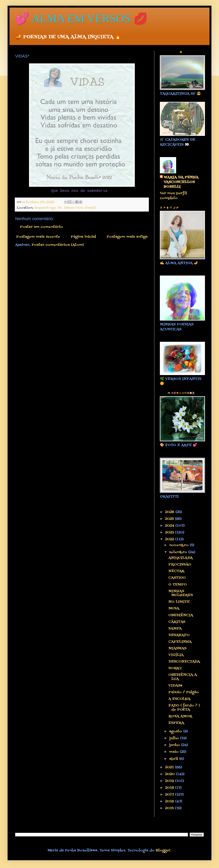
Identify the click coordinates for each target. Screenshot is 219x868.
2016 (170, 801)
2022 (170, 539)
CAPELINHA (180, 642)
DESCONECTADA (184, 662)
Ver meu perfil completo (173, 196)
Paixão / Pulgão (184, 692)
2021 (170, 767)
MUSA (174, 608)
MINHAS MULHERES (181, 593)
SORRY (175, 668)
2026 (170, 512)
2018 (170, 788)
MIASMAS (177, 648)
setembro (179, 552)
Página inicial (83, 237)
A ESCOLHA (179, 699)
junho (175, 745)
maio (174, 752)
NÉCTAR (176, 571)
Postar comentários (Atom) (58, 245)
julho (175, 738)
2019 (170, 781)
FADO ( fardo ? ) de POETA (184, 708)
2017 (170, 795)
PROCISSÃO (180, 565)
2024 (170, 526)
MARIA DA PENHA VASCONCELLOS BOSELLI (181, 182)
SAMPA (175, 629)
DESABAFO (179, 635)
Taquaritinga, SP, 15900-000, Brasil (65, 208)
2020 (170, 774)
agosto (176, 731)
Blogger (163, 850)
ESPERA (176, 723)
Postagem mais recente (38, 237)
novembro (179, 545)
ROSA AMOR (180, 716)
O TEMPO (178, 585)
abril (174, 759)
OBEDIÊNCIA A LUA (183, 677)
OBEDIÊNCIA (181, 615)
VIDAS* (175, 686)
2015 (170, 808)
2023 (170, 533)
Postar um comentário (41, 227)
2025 (170, 519)
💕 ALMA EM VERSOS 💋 (81, 19)
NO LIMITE (179, 602)
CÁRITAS (177, 622)
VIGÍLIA (176, 655)
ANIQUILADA (181, 558)
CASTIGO (177, 578)
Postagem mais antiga (127, 237)
